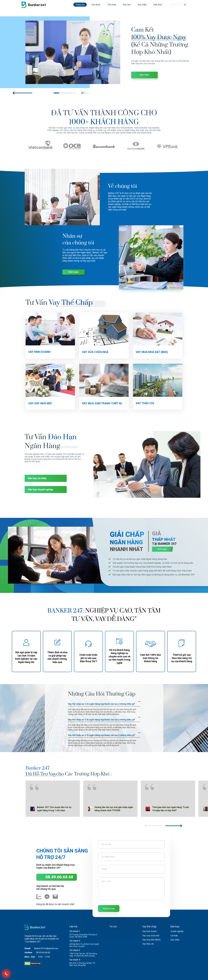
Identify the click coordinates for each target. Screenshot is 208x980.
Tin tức (113, 926)
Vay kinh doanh (149, 931)
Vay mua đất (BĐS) (151, 940)
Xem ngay (73, 272)
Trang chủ (80, 5)
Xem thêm (144, 75)
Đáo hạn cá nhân (37, 478)
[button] (23, 93)
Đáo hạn (127, 5)
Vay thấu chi (148, 944)
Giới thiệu (96, 5)
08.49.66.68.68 (59, 877)
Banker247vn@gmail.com (46, 948)
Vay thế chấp (149, 926)
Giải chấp (142, 5)
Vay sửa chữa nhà (151, 936)
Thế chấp (112, 5)
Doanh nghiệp (177, 931)
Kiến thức (158, 5)
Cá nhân (174, 936)
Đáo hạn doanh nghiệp (40, 490)
